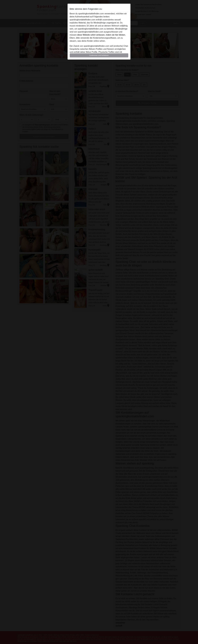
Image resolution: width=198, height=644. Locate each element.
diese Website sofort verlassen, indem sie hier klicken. (101, 35)
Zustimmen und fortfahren (99, 55)
